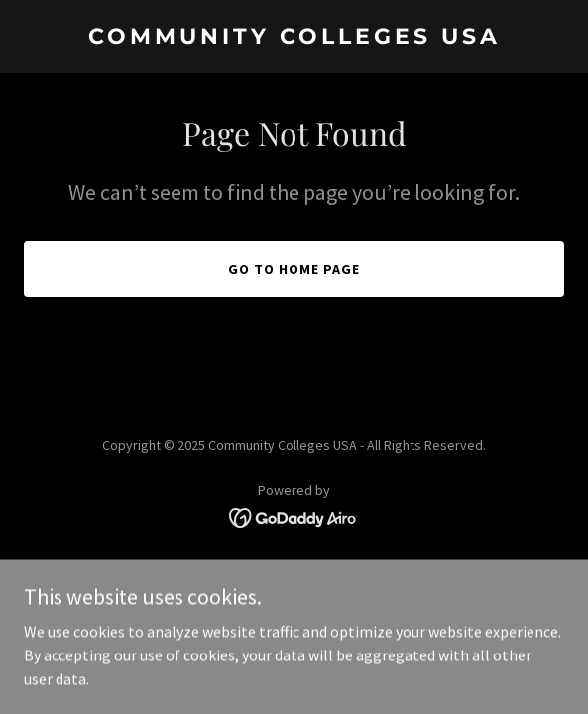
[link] (294, 38)
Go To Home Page (294, 269)
